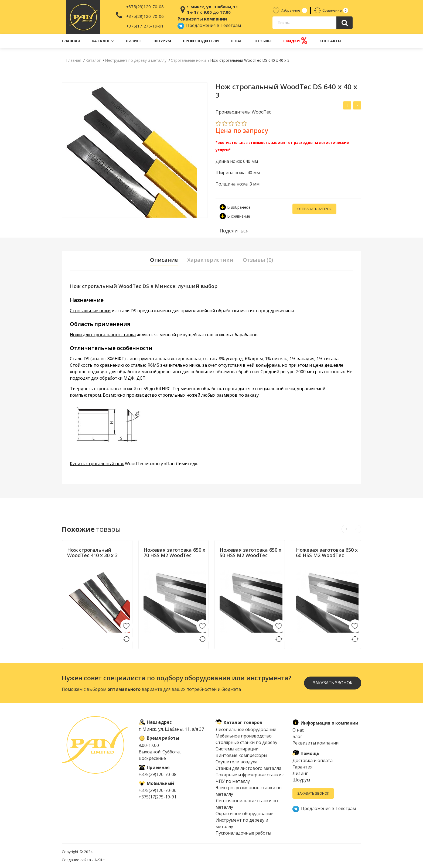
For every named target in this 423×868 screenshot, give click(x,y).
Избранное (286, 10)
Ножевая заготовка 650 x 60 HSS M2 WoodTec (327, 553)
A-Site (100, 860)
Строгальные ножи (90, 311)
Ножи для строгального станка (103, 335)
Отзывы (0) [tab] (258, 260)
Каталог (103, 41)
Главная (71, 41)
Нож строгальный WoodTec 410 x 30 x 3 (92, 553)
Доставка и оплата (313, 760)
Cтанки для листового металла (248, 768)
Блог (297, 736)
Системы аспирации (237, 749)
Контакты (330, 41)
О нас (237, 41)
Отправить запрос (315, 209)
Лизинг (134, 41)
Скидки (295, 41)
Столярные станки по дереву (246, 742)
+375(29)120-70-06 (145, 16)
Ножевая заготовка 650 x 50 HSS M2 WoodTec (250, 553)
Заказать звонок (332, 683)
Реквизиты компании (315, 743)
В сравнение (235, 216)
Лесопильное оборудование (246, 729)
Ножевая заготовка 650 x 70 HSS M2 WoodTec (174, 553)
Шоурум (162, 41)
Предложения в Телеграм (209, 25)
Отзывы (263, 41)
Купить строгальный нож (97, 464)
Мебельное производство (244, 736)
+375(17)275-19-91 (145, 26)
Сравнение (328, 10)
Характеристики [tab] (211, 260)
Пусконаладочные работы (243, 833)
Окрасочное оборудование (244, 814)
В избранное (235, 207)
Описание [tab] (164, 260)
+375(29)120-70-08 (145, 6)
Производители (201, 41)
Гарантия (302, 767)
